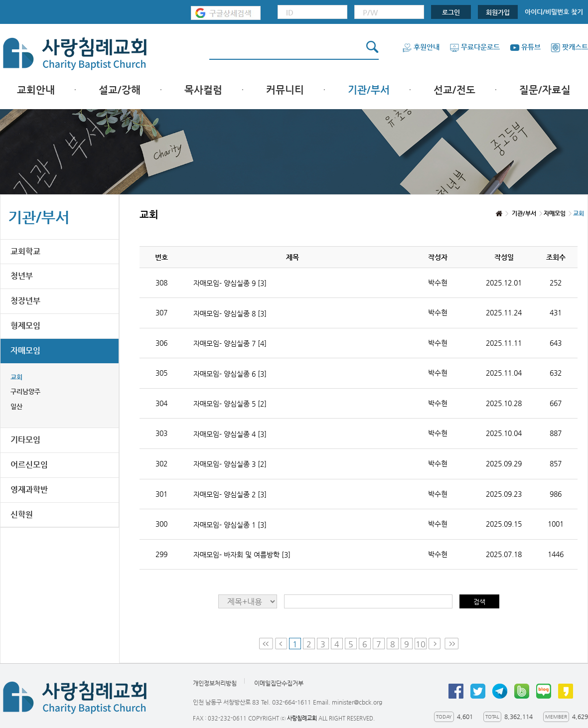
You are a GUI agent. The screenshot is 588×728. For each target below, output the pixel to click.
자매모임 (25, 351)
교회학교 (25, 251)
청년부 (22, 276)
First (266, 644)
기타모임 (25, 440)
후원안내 (421, 47)
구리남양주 (25, 391)
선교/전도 (454, 90)
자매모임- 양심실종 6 (230, 374)
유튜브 (525, 47)
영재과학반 (29, 490)
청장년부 (25, 301)
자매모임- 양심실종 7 (230, 343)
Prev (281, 644)
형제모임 (25, 326)
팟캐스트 (569, 47)
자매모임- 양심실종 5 (230, 404)
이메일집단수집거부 (279, 684)
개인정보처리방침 (215, 684)
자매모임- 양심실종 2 (230, 494)
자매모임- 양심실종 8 (230, 313)
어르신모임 (29, 465)
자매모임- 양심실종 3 (230, 464)
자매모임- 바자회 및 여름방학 (242, 555)
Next (436, 644)
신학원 (22, 514)
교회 (16, 377)
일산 (16, 406)
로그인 (451, 12)
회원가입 (498, 12)
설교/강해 (120, 90)
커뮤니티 (285, 90)
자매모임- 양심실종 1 (230, 525)
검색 (479, 602)
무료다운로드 (475, 47)
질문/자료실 (545, 90)
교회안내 (36, 90)
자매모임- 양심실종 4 (230, 434)
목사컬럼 (203, 90)
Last (451, 644)
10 (421, 644)
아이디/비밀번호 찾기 (554, 12)
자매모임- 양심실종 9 (230, 283)
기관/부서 (369, 90)
